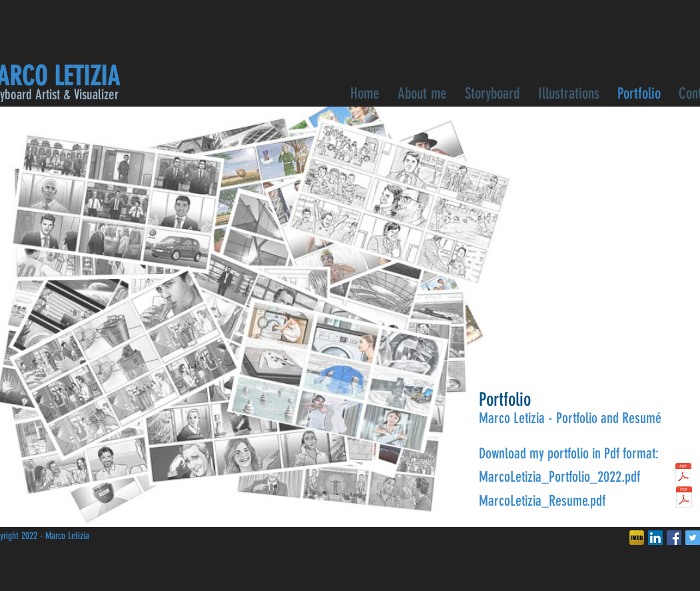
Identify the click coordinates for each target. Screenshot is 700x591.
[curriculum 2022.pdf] (684, 499)
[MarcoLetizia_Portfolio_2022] (684, 475)
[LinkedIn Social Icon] (655, 538)
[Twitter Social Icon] (693, 538)
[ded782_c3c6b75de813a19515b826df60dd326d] (637, 538)
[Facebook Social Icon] (674, 538)
